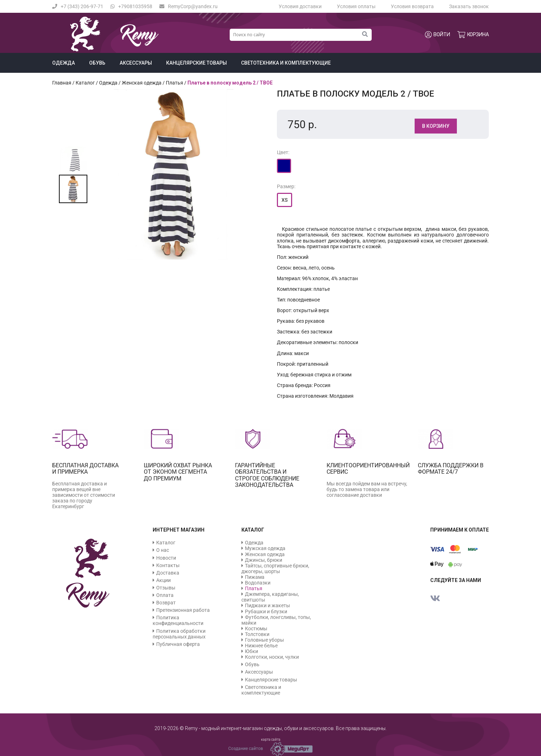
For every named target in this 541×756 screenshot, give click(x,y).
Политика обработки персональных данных (179, 634)
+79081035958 (131, 6)
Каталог (85, 83)
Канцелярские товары (196, 63)
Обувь (97, 63)
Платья (174, 83)
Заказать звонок (469, 6)
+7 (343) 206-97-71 (78, 6)
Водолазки (258, 583)
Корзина (473, 35)
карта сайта (271, 739)
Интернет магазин (179, 530)
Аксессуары (136, 63)
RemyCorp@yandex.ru (188, 6)
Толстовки (257, 634)
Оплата (165, 595)
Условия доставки (300, 6)
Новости (166, 558)
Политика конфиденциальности (178, 620)
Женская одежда (142, 83)
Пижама (255, 577)
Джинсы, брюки (264, 560)
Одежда (64, 63)
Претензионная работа (183, 610)
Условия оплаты (356, 6)
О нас (163, 550)
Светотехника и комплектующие (286, 63)
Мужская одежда (265, 548)
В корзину (436, 126)
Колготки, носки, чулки (272, 657)
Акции (163, 580)
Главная (62, 83)
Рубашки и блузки (266, 611)
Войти (438, 35)
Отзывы (166, 588)
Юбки (252, 651)
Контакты (168, 565)
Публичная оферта (178, 644)
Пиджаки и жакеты (267, 605)
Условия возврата (412, 6)
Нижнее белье (261, 646)
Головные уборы (264, 640)
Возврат (166, 603)
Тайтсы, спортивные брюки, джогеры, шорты (275, 569)
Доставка (168, 573)
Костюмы (256, 629)
